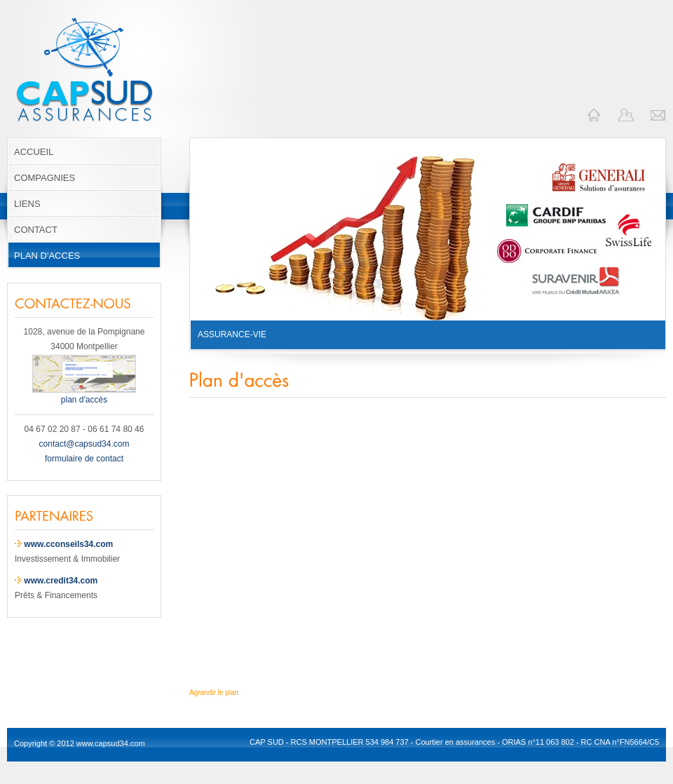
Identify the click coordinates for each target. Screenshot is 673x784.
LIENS (27, 204)
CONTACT (36, 230)
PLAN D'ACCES (47, 256)
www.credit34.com (61, 581)
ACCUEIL (34, 152)
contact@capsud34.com (84, 444)
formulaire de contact (84, 459)
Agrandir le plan (214, 692)
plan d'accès (84, 395)
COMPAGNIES (45, 178)
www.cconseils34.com (68, 544)
